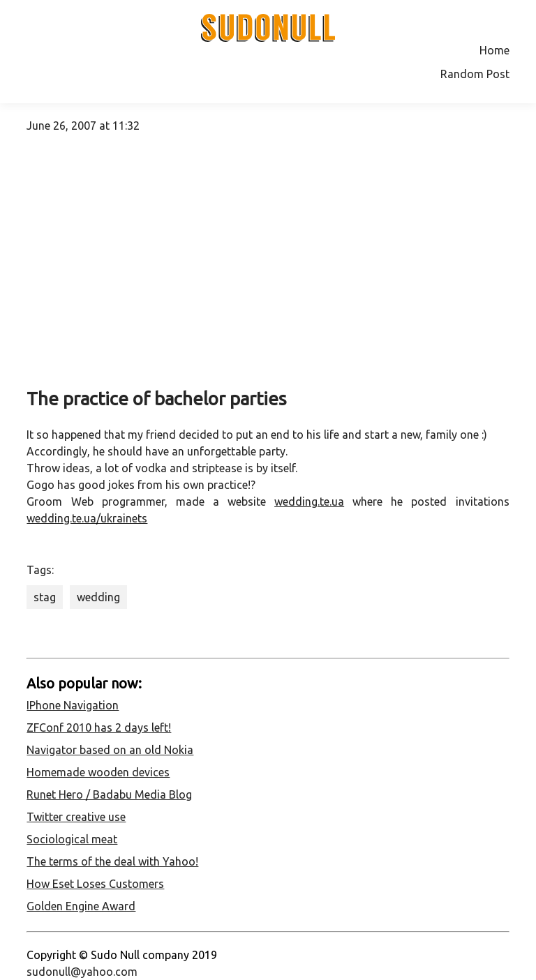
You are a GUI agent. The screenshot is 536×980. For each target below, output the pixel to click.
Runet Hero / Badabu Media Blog (109, 794)
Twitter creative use (76, 817)
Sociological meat (72, 839)
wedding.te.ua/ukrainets (87, 518)
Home (494, 50)
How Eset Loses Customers (95, 884)
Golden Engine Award (81, 906)
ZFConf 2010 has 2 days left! (99, 728)
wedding (98, 597)
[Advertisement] (268, 266)
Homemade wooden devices (98, 772)
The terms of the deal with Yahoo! (112, 861)
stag (45, 597)
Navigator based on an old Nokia (110, 750)
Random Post (475, 74)
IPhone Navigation (73, 705)
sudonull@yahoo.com (82, 972)
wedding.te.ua (309, 502)
